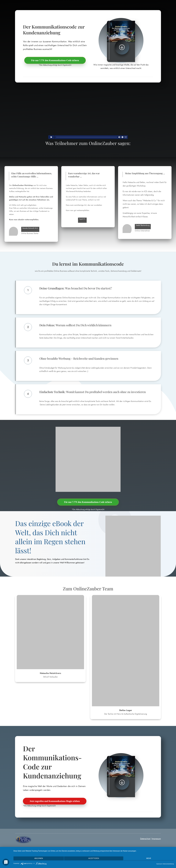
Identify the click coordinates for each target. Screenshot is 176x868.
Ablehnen (37, 859)
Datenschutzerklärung (168, 864)
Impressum (156, 839)
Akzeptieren (94, 859)
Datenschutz (145, 839)
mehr (150, 859)
